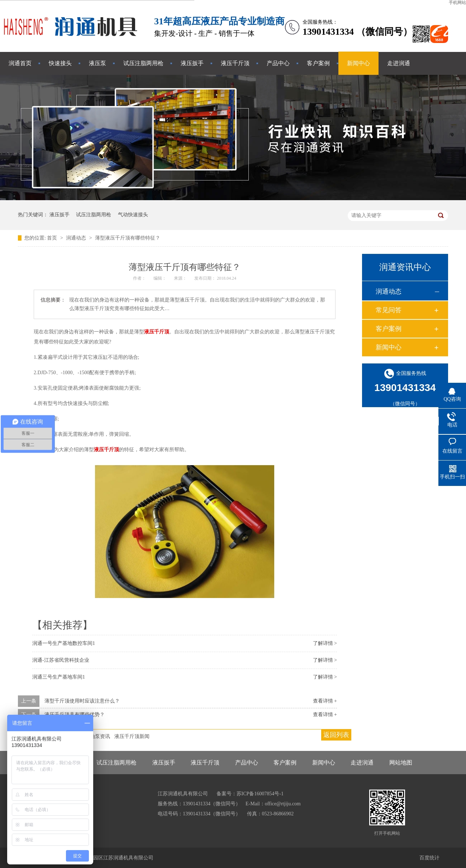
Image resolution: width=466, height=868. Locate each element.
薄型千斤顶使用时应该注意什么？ (82, 701)
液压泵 (98, 63)
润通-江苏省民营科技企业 (61, 660)
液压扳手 (192, 63)
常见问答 (389, 310)
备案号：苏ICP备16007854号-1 (250, 794)
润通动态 (77, 238)
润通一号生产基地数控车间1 (64, 643)
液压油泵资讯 (95, 736)
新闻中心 (358, 63)
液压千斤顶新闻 (132, 736)
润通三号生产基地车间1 (59, 677)
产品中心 (278, 63)
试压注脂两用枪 (143, 63)
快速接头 (60, 63)
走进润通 (399, 63)
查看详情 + (325, 701)
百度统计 (429, 858)
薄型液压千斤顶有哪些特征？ (128, 238)
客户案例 (318, 63)
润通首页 (20, 63)
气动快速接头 (133, 215)
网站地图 (401, 763)
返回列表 (336, 735)
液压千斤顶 (235, 63)
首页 (53, 238)
